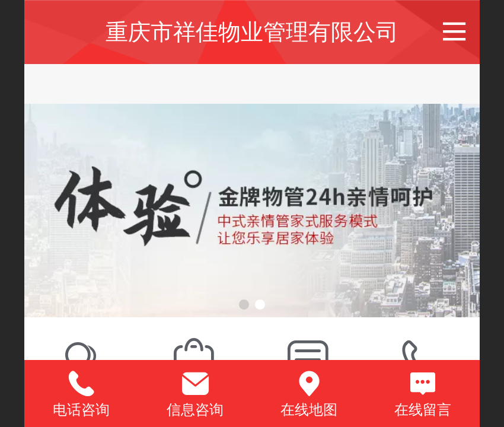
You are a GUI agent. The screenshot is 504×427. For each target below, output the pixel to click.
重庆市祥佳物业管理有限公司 (252, 32)
